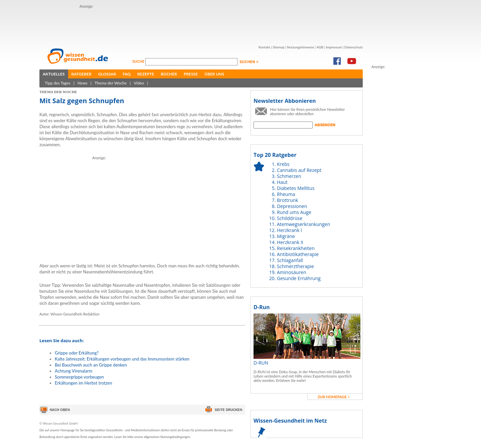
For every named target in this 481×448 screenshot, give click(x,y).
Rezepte (146, 74)
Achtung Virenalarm (74, 371)
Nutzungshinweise (300, 47)
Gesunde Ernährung (299, 278)
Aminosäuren (292, 272)
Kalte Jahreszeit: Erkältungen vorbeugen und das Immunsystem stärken (122, 359)
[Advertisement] (201, 24)
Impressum (334, 47)
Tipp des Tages (58, 83)
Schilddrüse (290, 218)
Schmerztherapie (295, 266)
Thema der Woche (111, 83)
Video (139, 83)
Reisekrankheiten (296, 248)
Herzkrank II (290, 242)
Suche (139, 61)
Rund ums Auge (294, 212)
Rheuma (286, 194)
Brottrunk (287, 200)
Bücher (169, 74)
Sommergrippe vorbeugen (79, 377)
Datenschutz (354, 47)
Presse (191, 74)
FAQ (127, 74)
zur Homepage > (334, 397)
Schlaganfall (290, 260)
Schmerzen (289, 176)
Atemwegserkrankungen (303, 224)
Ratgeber (82, 74)
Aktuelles (54, 74)
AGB (320, 47)
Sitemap (278, 47)
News (83, 83)
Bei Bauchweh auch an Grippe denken (91, 365)
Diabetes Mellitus (296, 188)
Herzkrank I (289, 230)
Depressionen (292, 206)
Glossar (107, 74)
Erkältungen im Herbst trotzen (84, 383)
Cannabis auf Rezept (299, 170)
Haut (282, 182)
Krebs (283, 164)
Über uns (214, 74)
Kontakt (264, 47)
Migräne (286, 236)
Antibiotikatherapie (298, 254)
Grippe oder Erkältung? (77, 353)
